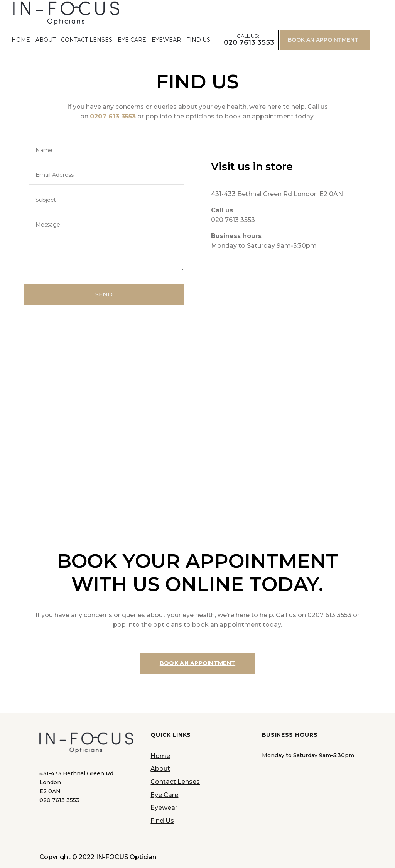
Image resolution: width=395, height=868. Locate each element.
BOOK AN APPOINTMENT (323, 50)
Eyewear (166, 50)
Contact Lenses (87, 50)
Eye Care (132, 50)
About (46, 50)
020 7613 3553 (249, 53)
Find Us (198, 50)
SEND (104, 294)
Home (21, 50)
